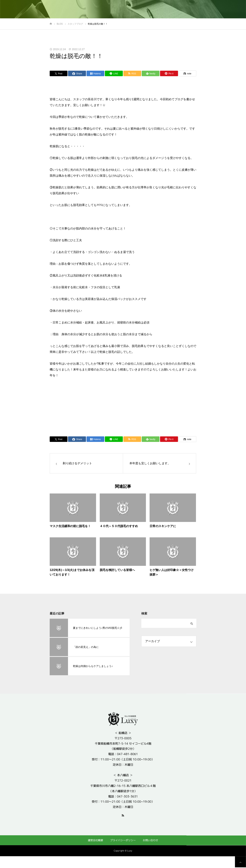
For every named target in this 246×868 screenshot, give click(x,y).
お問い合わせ (150, 840)
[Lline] (114, 73)
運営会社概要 (96, 840)
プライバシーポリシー (123, 840)
